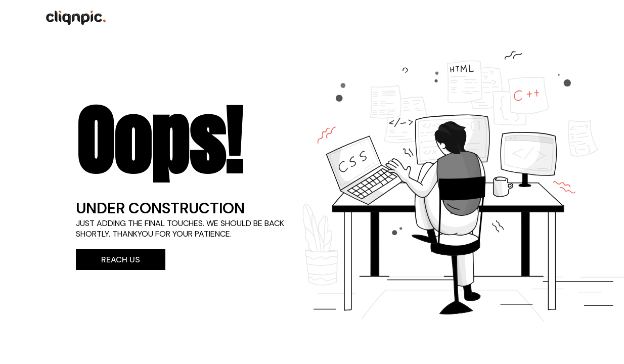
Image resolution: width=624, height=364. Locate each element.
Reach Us (121, 260)
